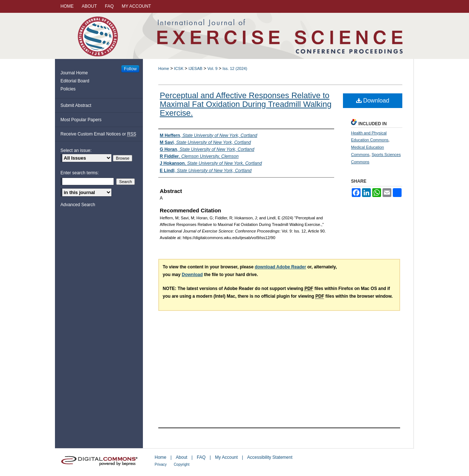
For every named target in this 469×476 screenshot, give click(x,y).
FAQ (201, 457)
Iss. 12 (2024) (235, 68)
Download (373, 101)
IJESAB (195, 68)
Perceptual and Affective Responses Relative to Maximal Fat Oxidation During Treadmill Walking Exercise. (246, 104)
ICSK (179, 68)
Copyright (182, 464)
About (182, 457)
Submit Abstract (76, 105)
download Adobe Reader (280, 267)
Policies (68, 89)
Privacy (161, 464)
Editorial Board (75, 81)
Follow (130, 69)
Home (164, 68)
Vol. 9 (213, 68)
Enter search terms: (80, 173)
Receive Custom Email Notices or (98, 134)
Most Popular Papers (81, 120)
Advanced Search (78, 205)
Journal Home (74, 73)
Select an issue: (76, 150)
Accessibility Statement (270, 457)
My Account (226, 457)
